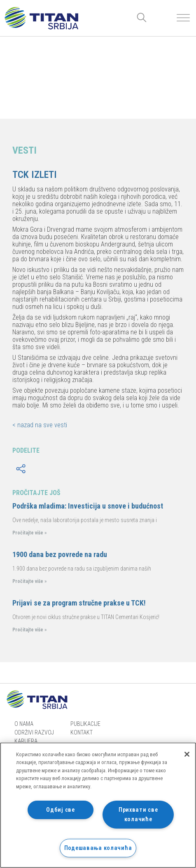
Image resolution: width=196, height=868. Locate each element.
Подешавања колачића (98, 848)
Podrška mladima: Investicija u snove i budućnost (88, 506)
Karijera (26, 741)
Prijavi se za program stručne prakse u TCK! (79, 603)
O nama (24, 724)
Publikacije (85, 724)
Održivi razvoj (34, 732)
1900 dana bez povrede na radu (60, 554)
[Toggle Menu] (183, 18)
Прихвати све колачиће (138, 815)
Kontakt (82, 732)
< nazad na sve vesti (40, 425)
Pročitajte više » (29, 533)
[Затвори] (187, 754)
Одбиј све (60, 810)
